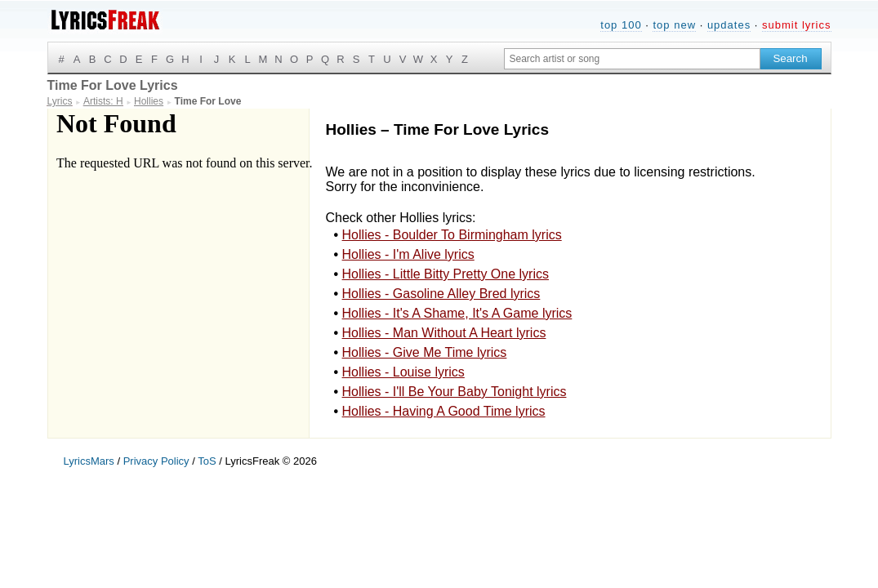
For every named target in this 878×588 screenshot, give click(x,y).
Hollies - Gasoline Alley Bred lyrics (441, 294)
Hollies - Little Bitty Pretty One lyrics (446, 274)
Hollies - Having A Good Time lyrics (444, 411)
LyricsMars (89, 461)
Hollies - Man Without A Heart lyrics (444, 333)
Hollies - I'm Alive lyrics (408, 254)
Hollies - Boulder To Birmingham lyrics (452, 235)
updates (729, 25)
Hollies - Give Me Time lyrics (425, 352)
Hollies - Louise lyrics (403, 372)
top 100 (621, 25)
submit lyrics (797, 25)
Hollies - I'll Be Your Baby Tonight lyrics (455, 392)
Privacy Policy (156, 461)
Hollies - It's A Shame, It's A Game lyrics (457, 313)
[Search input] (632, 59)
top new (674, 25)
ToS (207, 461)
